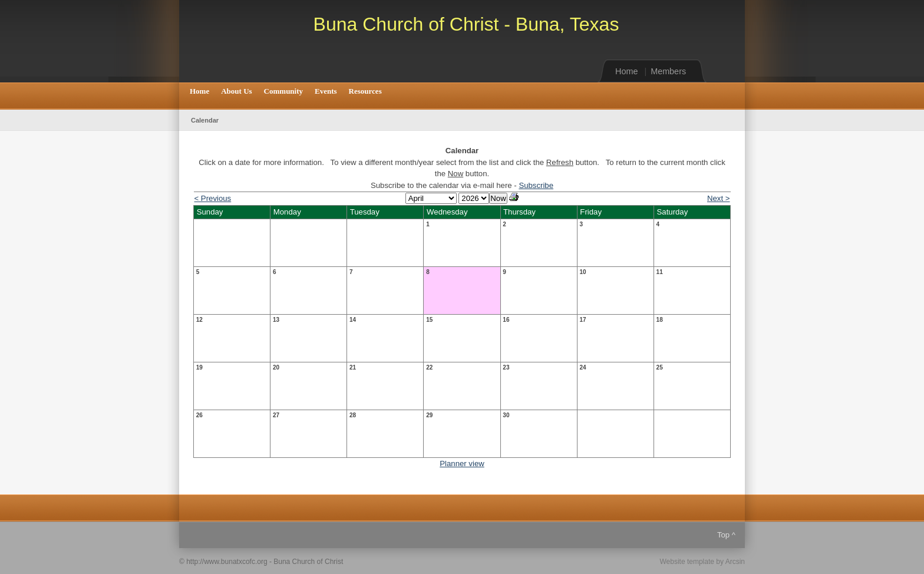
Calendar (205, 120)
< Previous (213, 198)
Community (283, 91)
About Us (236, 91)
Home (626, 71)
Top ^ (726, 535)
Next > (718, 198)
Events (326, 91)
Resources (365, 91)
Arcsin (735, 562)
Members (668, 71)
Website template (687, 562)
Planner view (462, 464)
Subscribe (536, 185)
